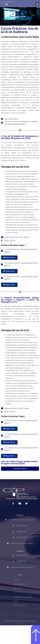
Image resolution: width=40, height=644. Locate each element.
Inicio (16, 580)
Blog (16, 601)
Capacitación (20, 593)
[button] (37, 4)
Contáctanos (19, 605)
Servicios (18, 588)
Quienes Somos (21, 584)
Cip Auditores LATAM (23, 597)
